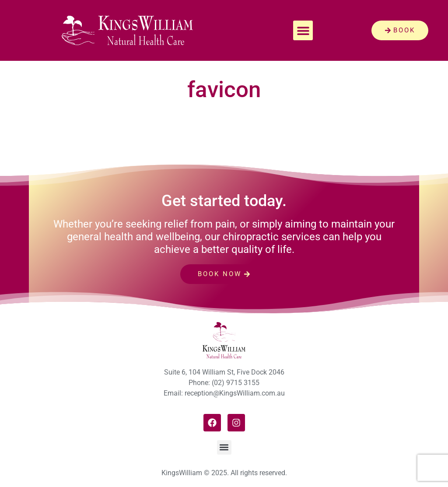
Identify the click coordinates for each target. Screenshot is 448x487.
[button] (303, 30)
